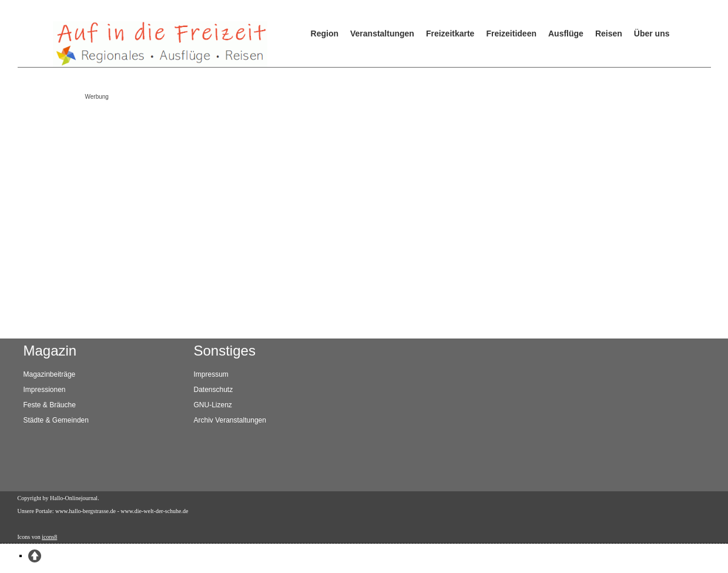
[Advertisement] (350, 187)
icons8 (49, 537)
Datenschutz (214, 390)
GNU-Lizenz (213, 405)
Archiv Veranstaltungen (230, 420)
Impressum (211, 374)
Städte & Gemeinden (56, 420)
